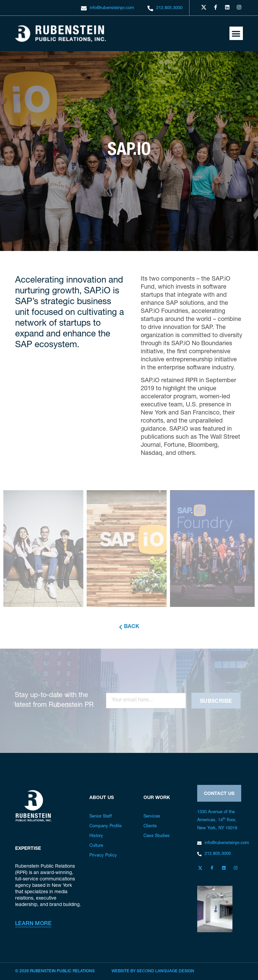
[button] (236, 33)
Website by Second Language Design (153, 971)
